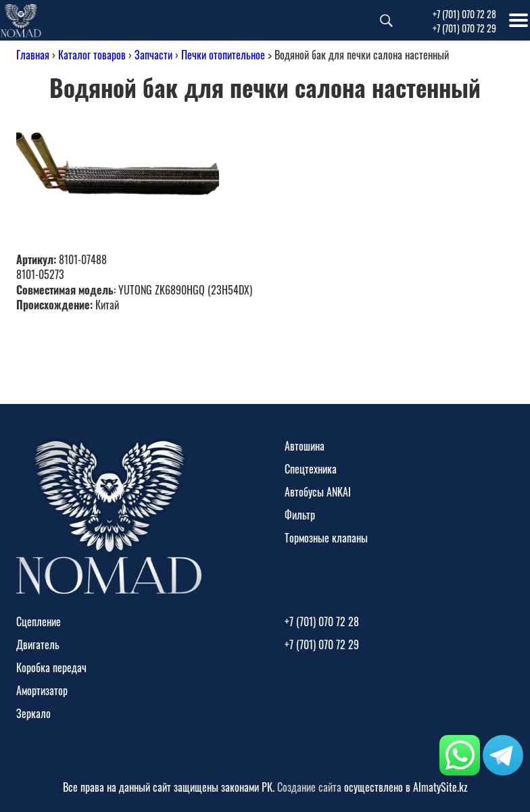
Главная (33, 55)
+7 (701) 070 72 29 (464, 28)
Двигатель (38, 644)
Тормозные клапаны (326, 538)
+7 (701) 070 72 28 (464, 14)
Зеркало (33, 713)
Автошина (305, 446)
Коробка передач (51, 667)
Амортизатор (42, 690)
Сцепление (39, 621)
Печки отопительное (223, 55)
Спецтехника (311, 469)
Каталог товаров (92, 55)
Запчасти (153, 55)
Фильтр (300, 515)
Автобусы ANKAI (318, 492)
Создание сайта (309, 787)
